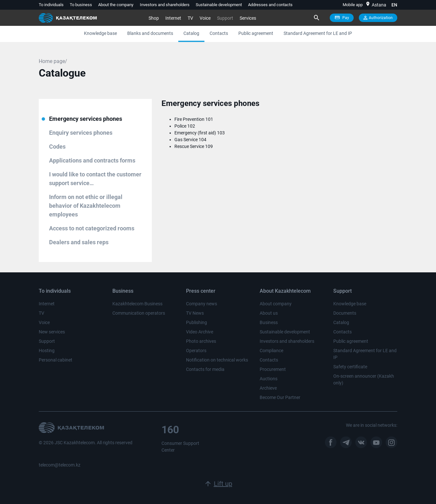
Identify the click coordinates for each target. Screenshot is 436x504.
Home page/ (53, 61)
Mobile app (353, 5)
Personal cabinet (56, 360)
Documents (345, 313)
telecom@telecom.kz (60, 465)
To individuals (51, 5)
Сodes (57, 147)
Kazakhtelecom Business (137, 304)
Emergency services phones (86, 119)
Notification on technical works (217, 360)
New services (52, 332)
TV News (195, 313)
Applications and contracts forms (92, 160)
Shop (154, 18)
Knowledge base (100, 33)
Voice (205, 18)
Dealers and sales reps (79, 242)
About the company (116, 5)
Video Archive (200, 332)
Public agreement (256, 33)
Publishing (197, 322)
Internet (173, 18)
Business (269, 322)
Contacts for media (205, 369)
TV (190, 18)
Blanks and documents (150, 33)
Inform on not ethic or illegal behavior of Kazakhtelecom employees (86, 206)
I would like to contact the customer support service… (95, 179)
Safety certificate (350, 367)
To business (81, 5)
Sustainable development (219, 5)
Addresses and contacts (270, 5)
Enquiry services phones (81, 133)
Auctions (269, 379)
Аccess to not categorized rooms (92, 228)
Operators (196, 351)
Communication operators (139, 313)
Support (225, 18)
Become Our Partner (280, 397)
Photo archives (201, 341)
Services (248, 18)
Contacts (219, 33)
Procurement (273, 369)
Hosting (47, 351)
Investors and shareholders (165, 5)
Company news (202, 304)
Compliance (271, 351)
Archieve (268, 388)
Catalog (191, 33)
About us (269, 313)
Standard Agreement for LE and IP (318, 33)
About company (276, 304)
